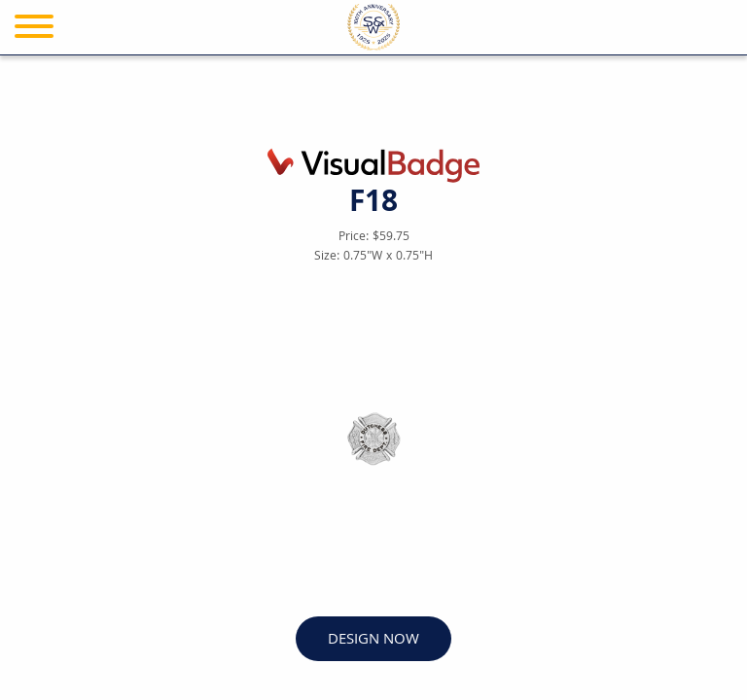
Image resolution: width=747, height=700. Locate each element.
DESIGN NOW (373, 640)
